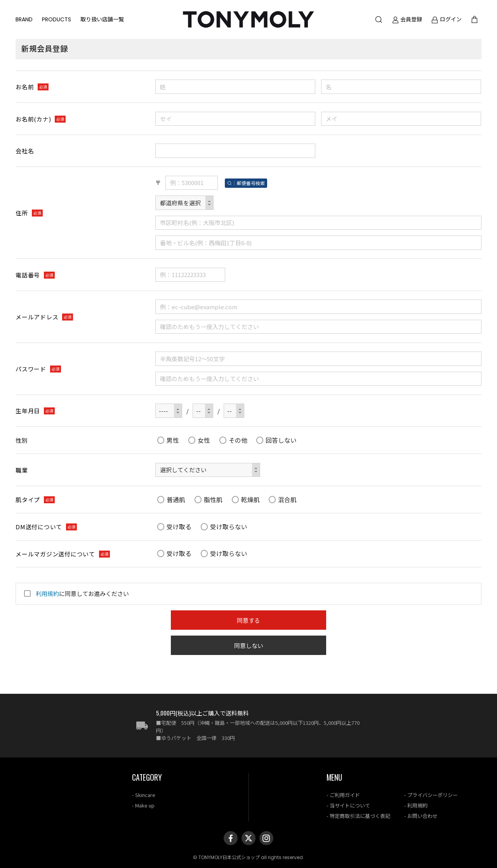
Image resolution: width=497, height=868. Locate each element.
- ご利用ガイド (343, 795)
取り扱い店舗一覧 (102, 19)
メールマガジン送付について (55, 554)
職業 (22, 470)
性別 (22, 440)
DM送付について (39, 527)
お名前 (25, 87)
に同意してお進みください (75, 593)
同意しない (249, 645)
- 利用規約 (416, 805)
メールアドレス (37, 317)
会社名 (25, 151)
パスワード (31, 369)
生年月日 (28, 411)
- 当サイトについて (348, 805)
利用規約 (47, 593)
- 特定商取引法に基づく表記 (358, 816)
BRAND (24, 19)
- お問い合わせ (421, 816)
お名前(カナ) (33, 119)
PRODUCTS (56, 19)
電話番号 (28, 275)
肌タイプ (28, 500)
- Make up (143, 805)
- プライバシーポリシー (431, 795)
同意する (248, 620)
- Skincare (144, 795)
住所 (22, 213)
